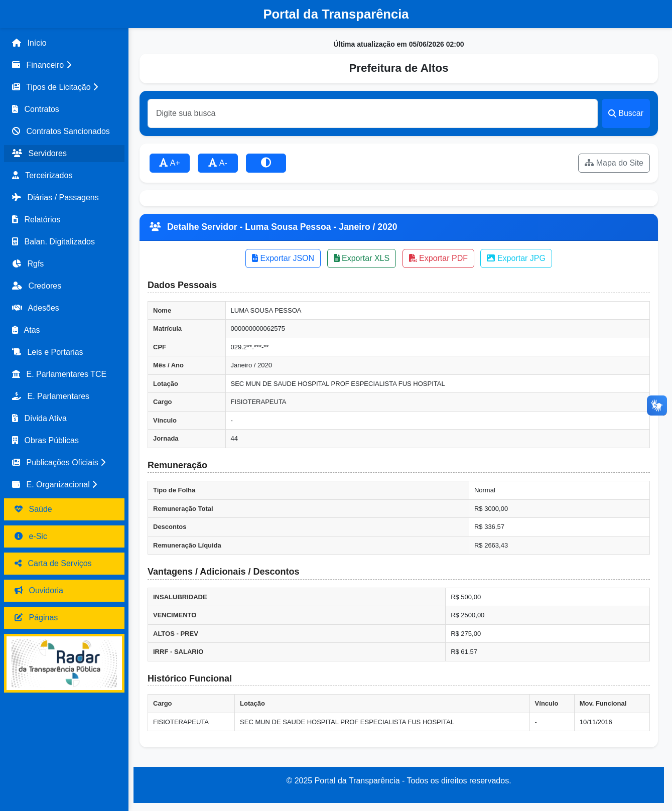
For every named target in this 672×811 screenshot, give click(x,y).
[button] (64, 65)
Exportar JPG (516, 258)
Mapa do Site (614, 163)
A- (218, 163)
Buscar (626, 113)
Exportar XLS (362, 258)
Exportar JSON (283, 258)
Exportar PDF (438, 258)
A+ (170, 163)
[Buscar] (373, 113)
